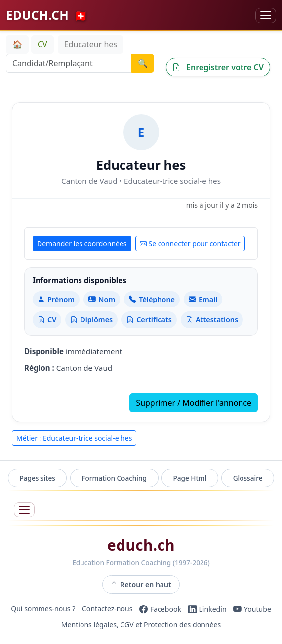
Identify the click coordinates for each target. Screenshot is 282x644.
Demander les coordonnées (82, 244)
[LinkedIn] (207, 609)
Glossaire (248, 478)
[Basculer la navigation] (266, 16)
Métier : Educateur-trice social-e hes (74, 438)
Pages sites (38, 478)
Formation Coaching (114, 478)
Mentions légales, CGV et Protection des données (141, 625)
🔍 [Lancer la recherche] (143, 63)
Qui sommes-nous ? (43, 609)
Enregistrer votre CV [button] (218, 67)
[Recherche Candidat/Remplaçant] (69, 63)
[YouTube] (252, 609)
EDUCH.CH (47, 15)
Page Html (190, 478)
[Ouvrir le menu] (24, 510)
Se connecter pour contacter (190, 244)
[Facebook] (160, 609)
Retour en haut (141, 585)
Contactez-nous (107, 609)
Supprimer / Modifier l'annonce (194, 403)
